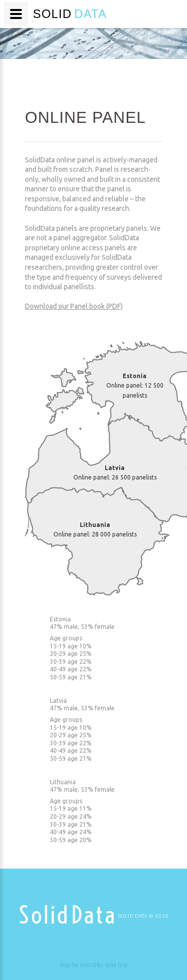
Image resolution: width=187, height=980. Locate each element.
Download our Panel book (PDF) (74, 306)
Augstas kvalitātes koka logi (94, 965)
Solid (68, 915)
